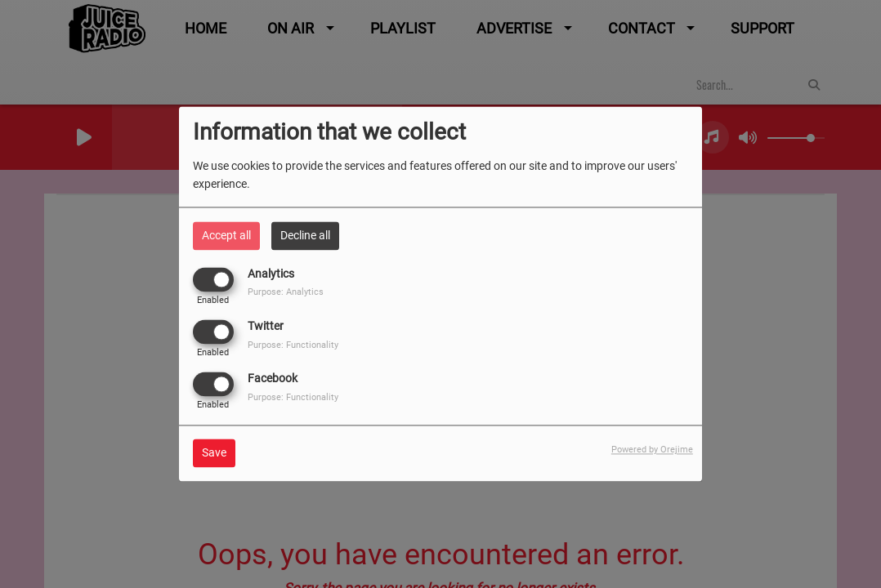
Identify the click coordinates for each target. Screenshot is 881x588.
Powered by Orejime (652, 450)
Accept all (226, 235)
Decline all (305, 235)
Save (214, 453)
